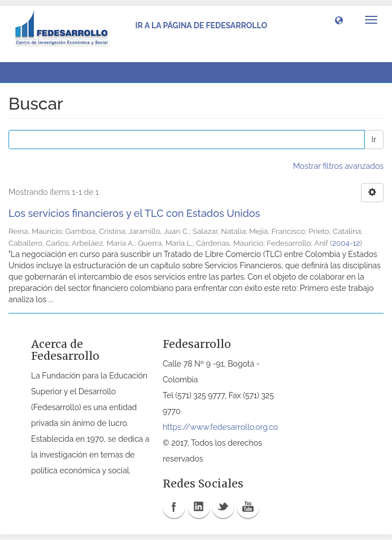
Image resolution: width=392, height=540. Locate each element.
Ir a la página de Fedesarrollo (201, 25)
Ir (374, 140)
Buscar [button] (33, 72)
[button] (339, 20)
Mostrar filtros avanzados (338, 166)
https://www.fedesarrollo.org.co (220, 427)
